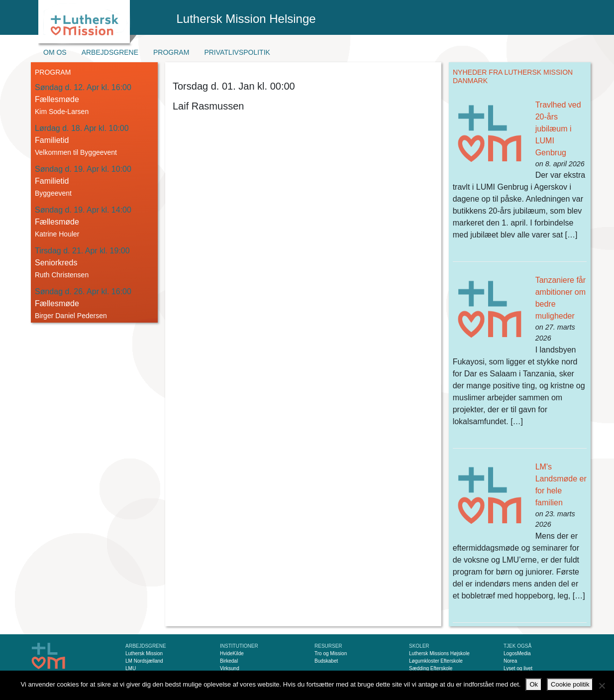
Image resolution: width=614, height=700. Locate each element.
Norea (510, 661)
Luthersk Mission (144, 653)
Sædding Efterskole (431, 668)
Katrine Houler (57, 234)
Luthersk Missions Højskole (439, 653)
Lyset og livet (518, 668)
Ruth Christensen (62, 275)
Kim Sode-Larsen (62, 112)
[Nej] (602, 686)
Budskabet (326, 661)
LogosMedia (517, 653)
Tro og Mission (331, 653)
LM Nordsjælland (144, 661)
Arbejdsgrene (110, 52)
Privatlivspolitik (237, 52)
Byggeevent (53, 193)
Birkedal (229, 661)
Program (171, 52)
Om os (55, 52)
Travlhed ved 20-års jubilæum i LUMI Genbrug (558, 129)
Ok (534, 684)
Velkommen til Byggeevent (76, 152)
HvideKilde (232, 653)
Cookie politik (570, 684)
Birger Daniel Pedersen (71, 316)
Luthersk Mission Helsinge (246, 19)
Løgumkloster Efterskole (436, 661)
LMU (131, 668)
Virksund (230, 668)
